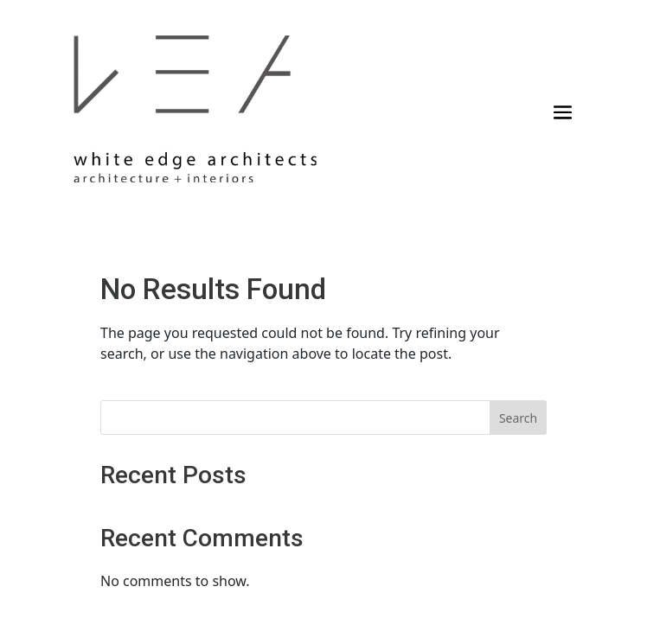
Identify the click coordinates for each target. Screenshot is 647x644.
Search (518, 418)
